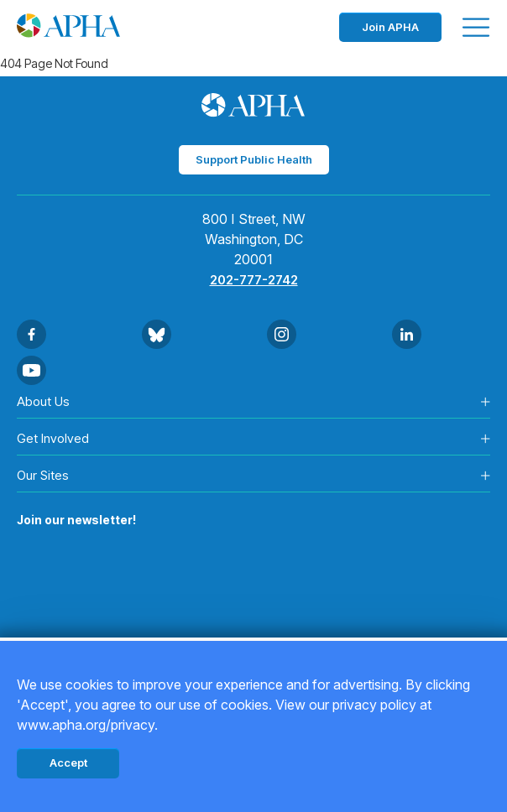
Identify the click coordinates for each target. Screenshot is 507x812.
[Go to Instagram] (282, 334)
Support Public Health (254, 159)
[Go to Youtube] (31, 370)
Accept (68, 763)
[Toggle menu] (476, 27)
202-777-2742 (254, 280)
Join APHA (390, 27)
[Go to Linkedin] (407, 334)
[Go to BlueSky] (157, 334)
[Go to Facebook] (31, 334)
